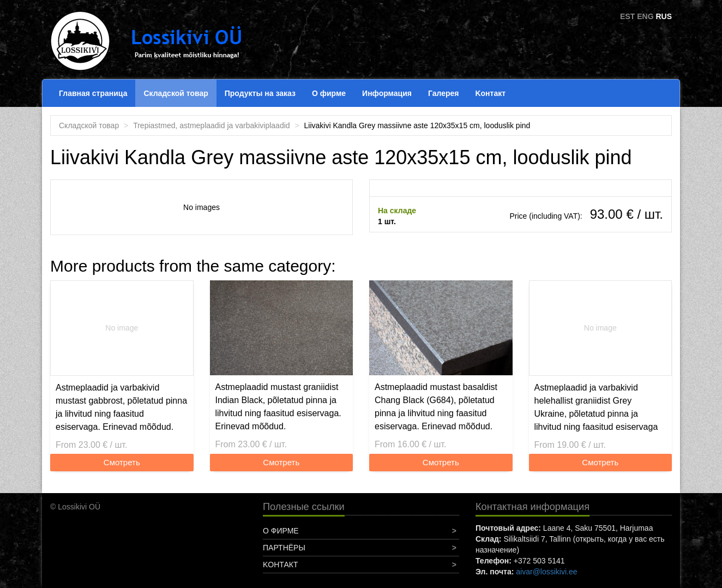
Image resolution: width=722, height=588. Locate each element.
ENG (645, 16)
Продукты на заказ (260, 93)
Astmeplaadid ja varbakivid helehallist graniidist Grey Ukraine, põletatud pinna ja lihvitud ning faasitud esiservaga (596, 407)
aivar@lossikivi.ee (546, 572)
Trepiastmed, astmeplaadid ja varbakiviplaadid (211, 125)
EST (627, 16)
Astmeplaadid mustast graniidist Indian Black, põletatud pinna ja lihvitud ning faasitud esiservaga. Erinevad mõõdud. (278, 407)
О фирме (329, 93)
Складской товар (176, 93)
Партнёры (284, 548)
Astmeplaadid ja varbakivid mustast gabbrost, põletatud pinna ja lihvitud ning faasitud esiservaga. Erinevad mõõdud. (121, 407)
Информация (387, 93)
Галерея (444, 93)
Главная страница (93, 93)
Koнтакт (490, 93)
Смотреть (122, 462)
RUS (664, 16)
